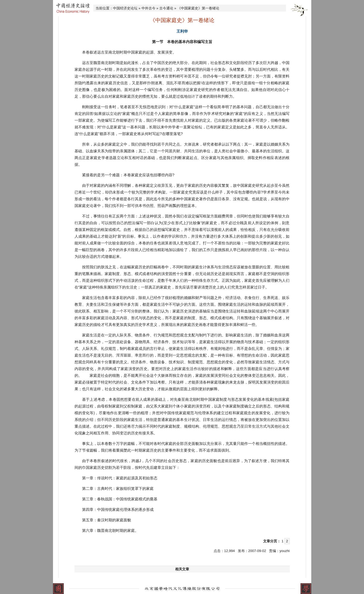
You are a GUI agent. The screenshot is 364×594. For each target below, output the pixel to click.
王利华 (182, 31)
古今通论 (166, 8)
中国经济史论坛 (125, 8)
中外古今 (149, 8)
